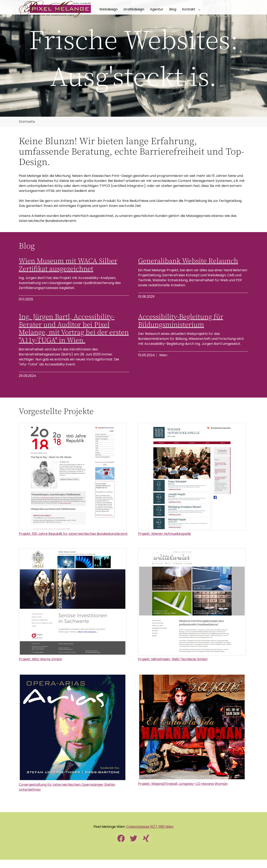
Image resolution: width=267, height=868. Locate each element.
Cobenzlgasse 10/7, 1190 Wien (150, 835)
